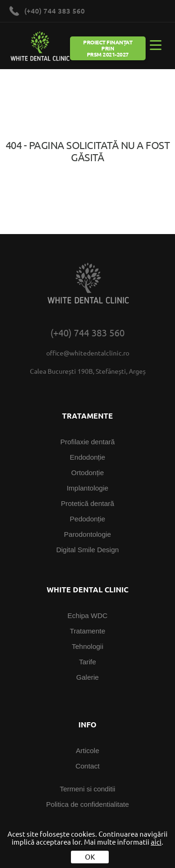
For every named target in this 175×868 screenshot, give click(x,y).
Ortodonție (87, 473)
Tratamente (87, 631)
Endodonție (88, 457)
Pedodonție (88, 519)
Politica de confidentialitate (88, 804)
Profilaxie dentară (87, 442)
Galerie (87, 677)
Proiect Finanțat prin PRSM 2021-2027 (108, 48)
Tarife (87, 662)
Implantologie (87, 488)
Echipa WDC (88, 615)
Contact (88, 766)
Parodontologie (87, 534)
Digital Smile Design (87, 550)
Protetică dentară (87, 503)
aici (156, 842)
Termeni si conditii (87, 789)
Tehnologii (88, 646)
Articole (87, 751)
